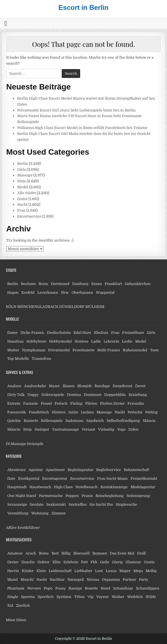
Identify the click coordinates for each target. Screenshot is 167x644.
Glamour (133, 562)
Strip (21, 181)
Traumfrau (41, 359)
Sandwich (95, 421)
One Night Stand (22, 496)
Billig (66, 553)
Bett (55, 553)
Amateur (15, 553)
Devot (140, 386)
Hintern (59, 412)
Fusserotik (17, 412)
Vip (90, 597)
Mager (125, 571)
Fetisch (61, 403)
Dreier (13, 562)
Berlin (23, 164)
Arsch (31, 553)
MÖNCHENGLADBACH (38, 307)
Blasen (69, 386)
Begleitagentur (81, 470)
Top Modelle (18, 359)
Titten (79, 597)
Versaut (89, 429)
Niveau (93, 580)
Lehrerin (111, 341)
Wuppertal (105, 293)
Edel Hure (83, 333)
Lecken (87, 412)
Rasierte (31, 421)
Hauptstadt (17, 487)
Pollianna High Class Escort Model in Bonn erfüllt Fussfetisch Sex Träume (82, 128)
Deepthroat (122, 386)
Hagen (13, 293)
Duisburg (80, 284)
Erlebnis (71, 562)
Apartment (55, 470)
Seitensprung (138, 496)
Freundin (136, 403)
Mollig (151, 571)
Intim (73, 412)
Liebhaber (83, 571)
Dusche (28, 562)
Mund (13, 580)
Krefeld (28, 293)
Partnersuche (51, 496)
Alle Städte (27, 193)
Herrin (13, 571)
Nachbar (57, 580)
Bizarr (54, 386)
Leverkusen (48, 293)
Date (11, 478)
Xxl (10, 605)
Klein (41, 571)
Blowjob (84, 386)
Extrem (14, 403)
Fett (84, 562)
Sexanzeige (17, 504)
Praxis (87, 496)
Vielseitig (106, 429)
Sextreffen (78, 504)
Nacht (22, 204)
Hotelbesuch (87, 487)
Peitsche (135, 412)
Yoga (121, 429)
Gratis (149, 562)
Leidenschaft (60, 571)
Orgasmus (111, 580)
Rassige (75, 588)
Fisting (76, 403)
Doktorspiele (53, 395)
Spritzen (64, 597)
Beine (44, 553)
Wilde (151, 597)
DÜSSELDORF (72, 307)
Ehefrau (101, 333)
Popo (48, 588)
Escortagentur (55, 478)
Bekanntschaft (137, 470)
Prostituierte (83, 350)
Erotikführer (29, 528)
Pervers (34, 588)
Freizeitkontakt (144, 478)
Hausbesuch (40, 487)
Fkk (94, 562)
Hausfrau (16, 341)
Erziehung (138, 395)
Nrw (65, 293)
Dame (22, 199)
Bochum (28, 284)
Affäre (11, 528)
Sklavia (149, 421)
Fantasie (31, 403)
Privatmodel (59, 350)
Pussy (61, 588)
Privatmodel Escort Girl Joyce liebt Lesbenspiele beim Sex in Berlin (76, 110)
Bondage (102, 386)
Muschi (27, 580)
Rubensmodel (135, 350)
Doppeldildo (115, 395)
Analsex (14, 386)
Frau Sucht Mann (112, 478)
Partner (129, 580)
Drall (141, 553)
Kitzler (28, 571)
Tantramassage (66, 429)
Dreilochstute (59, 333)
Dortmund (60, 284)
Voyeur (103, 597)
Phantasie (16, 588)
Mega (138, 571)
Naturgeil (76, 580)
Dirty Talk (16, 395)
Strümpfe (35, 444)
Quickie (14, 421)
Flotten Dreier (113, 403)
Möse (11, 620)
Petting (151, 412)
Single (13, 597)
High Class (63, 487)
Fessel (46, 403)
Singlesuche (126, 504)
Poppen (72, 496)
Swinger (42, 429)
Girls (21, 169)
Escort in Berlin (83, 7)
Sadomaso (74, 421)
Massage (25, 175)
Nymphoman (34, 350)
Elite (56, 562)
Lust (99, 571)
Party (143, 580)
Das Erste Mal (122, 553)
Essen (97, 284)
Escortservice (29, 216)
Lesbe (127, 341)
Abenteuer (17, 470)
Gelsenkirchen (138, 284)
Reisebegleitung (110, 496)
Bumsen (100, 553)
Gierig (117, 562)
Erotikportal (29, 478)
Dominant (93, 395)
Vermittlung (18, 513)
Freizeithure (133, 333)
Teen (154, 350)
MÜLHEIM (95, 307)
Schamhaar (123, 588)
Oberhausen (82, 293)
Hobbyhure (36, 341)
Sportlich (46, 597)
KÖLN (11, 307)
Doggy (33, 395)
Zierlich (23, 605)
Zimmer (59, 513)
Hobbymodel (60, 341)
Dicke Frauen (32, 333)
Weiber (118, 597)
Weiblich (135, 597)
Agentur (36, 470)
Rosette (91, 588)
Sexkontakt (56, 504)
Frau (21, 210)
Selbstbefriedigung (123, 421)
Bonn (43, 284)
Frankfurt (113, 284)
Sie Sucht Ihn (101, 504)
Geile (105, 562)
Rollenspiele (52, 421)
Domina (74, 395)
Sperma (28, 597)
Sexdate (37, 504)
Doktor (44, 562)
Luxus (111, 571)
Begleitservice (109, 470)
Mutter (13, 350)
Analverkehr (35, 386)
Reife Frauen (109, 350)
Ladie (96, 341)
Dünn (21, 620)
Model (23, 187)
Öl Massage (16, 444)
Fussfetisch (39, 412)
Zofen (133, 429)
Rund (106, 588)
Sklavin (14, 429)
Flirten (91, 403)
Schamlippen (148, 588)
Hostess (81, 341)
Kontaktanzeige (114, 487)
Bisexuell (81, 553)
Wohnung (40, 513)
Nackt (120, 412)
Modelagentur (143, 487)
